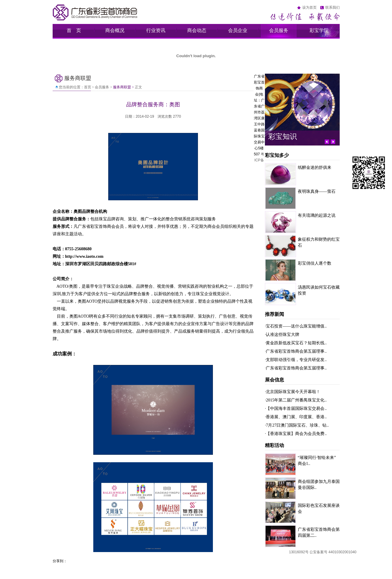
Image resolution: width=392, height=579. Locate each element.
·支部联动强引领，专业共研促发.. (296, 360)
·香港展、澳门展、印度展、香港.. (296, 417)
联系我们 (332, 7)
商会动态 (197, 30)
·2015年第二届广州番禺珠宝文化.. (296, 400)
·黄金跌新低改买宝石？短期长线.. (296, 343)
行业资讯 (156, 30)
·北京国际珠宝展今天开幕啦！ (293, 392)
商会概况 (115, 30)
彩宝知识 (283, 136)
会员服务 (279, 30)
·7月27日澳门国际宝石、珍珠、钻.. (297, 425)
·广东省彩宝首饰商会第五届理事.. (296, 351)
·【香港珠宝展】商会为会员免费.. (296, 434)
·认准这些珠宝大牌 (282, 335)
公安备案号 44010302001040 (333, 552)
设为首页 (309, 7)
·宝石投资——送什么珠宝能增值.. (296, 326)
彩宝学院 (319, 30)
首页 (88, 87)
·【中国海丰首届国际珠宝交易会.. (296, 409)
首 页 (74, 30)
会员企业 (238, 30)
